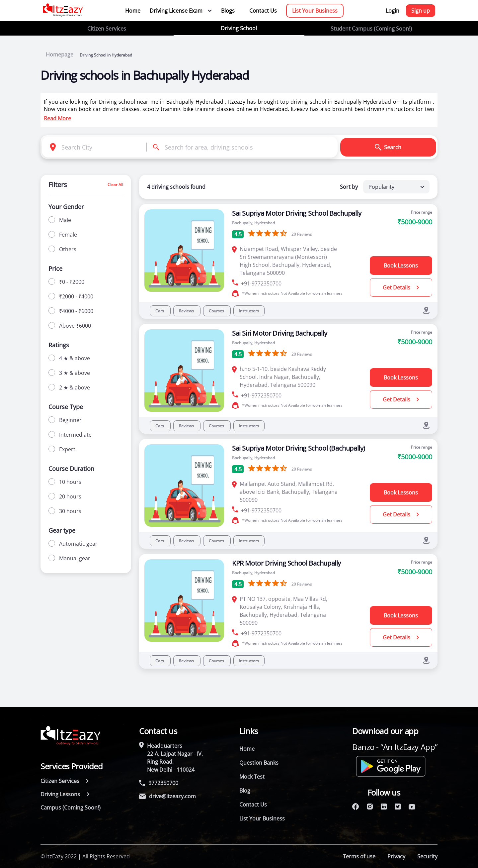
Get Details (401, 287)
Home (133, 11)
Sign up (421, 11)
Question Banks (259, 763)
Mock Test (252, 777)
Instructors (249, 311)
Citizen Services (107, 29)
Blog (245, 791)
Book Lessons (401, 266)
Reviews (187, 311)
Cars (160, 311)
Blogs (228, 11)
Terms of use (359, 856)
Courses (217, 311)
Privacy (396, 856)
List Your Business (315, 11)
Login (393, 11)
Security (427, 856)
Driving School (239, 28)
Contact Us (263, 11)
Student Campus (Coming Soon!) (371, 29)
